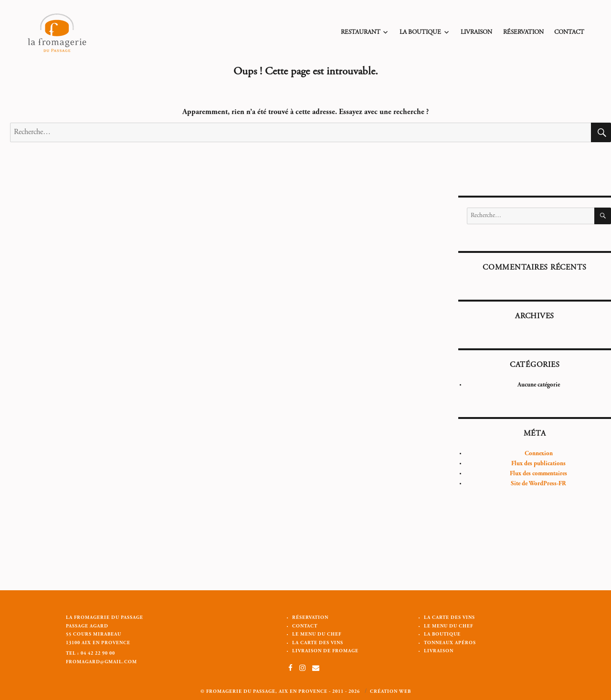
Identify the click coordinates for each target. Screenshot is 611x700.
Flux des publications (538, 464)
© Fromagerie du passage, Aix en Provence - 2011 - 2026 (280, 692)
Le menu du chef (317, 635)
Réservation (523, 33)
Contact (569, 33)
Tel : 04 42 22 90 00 (90, 654)
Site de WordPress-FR (538, 484)
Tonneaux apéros (450, 643)
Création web (390, 692)
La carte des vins (318, 643)
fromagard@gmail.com (101, 662)
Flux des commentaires (538, 474)
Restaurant (361, 33)
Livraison (476, 33)
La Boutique (420, 33)
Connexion (539, 454)
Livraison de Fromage (325, 651)
